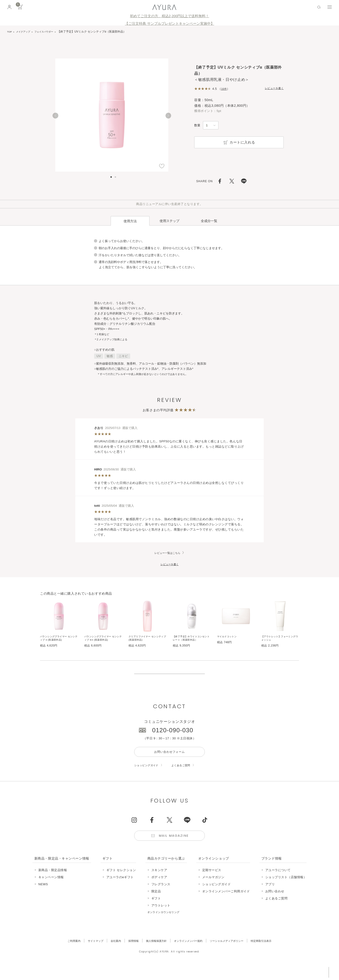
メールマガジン (213, 890)
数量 (197, 125)
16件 (224, 89)
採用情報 (128, 954)
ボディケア (159, 890)
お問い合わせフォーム (169, 762)
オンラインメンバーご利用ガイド (226, 904)
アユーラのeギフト (120, 890)
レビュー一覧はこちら (167, 545)
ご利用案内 (61, 954)
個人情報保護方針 (153, 954)
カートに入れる (239, 142)
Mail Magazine (175, 848)
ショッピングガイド (149, 776)
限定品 (156, 904)
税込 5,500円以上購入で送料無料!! (291, 972)
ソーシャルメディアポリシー (234, 954)
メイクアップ (25, 32)
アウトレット (161, 918)
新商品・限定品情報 (53, 883)
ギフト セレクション (121, 883)
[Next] (168, 117)
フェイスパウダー (49, 32)
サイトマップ (85, 954)
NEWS (43, 897)
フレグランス (161, 897)
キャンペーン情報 (51, 890)
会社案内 (108, 954)
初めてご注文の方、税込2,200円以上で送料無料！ (170, 16)
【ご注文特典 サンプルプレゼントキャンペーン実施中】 (169, 24)
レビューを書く (272, 89)
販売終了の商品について (169, 677)
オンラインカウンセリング (166, 925)
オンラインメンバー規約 (190, 954)
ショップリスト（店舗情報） (286, 890)
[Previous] (55, 117)
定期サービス (212, 883)
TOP (10, 32)
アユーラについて (278, 883)
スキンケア (159, 883)
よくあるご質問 (187, 776)
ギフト (156, 911)
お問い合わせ (275, 904)
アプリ (270, 897)
